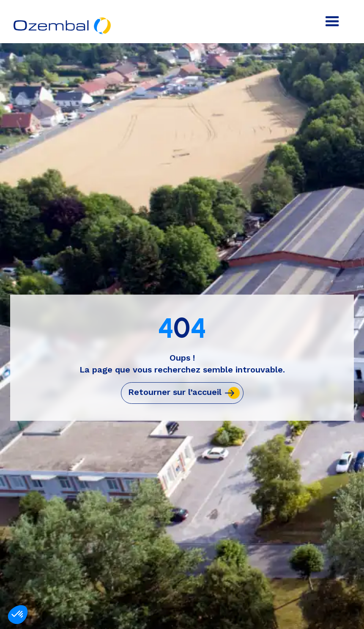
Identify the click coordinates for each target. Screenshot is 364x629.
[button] (332, 22)
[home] (63, 19)
